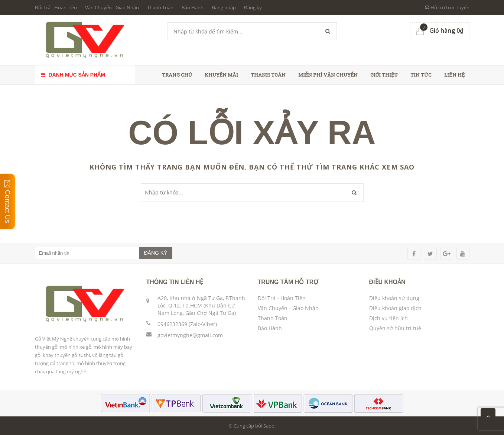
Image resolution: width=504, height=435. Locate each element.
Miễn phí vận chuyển (328, 75)
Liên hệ (454, 75)
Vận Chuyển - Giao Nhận (112, 7)
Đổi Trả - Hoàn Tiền (56, 7)
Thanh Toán (160, 7)
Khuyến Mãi (221, 75)
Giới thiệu (384, 75)
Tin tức (421, 75)
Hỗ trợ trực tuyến (447, 7)
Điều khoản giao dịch (395, 308)
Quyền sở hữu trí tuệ (395, 328)
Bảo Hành (193, 7)
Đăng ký (253, 7)
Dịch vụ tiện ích (388, 318)
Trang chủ (177, 75)
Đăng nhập (224, 7)
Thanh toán (268, 75)
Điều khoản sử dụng (394, 298)
